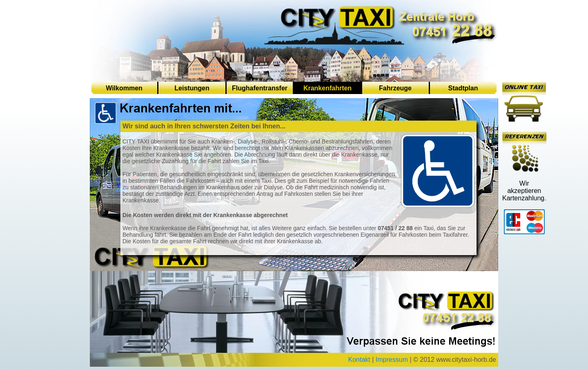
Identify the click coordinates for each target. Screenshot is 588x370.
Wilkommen (124, 88)
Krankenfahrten (327, 88)
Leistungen (192, 88)
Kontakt (359, 360)
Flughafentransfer (260, 88)
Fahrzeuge (395, 88)
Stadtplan (463, 88)
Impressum (392, 360)
